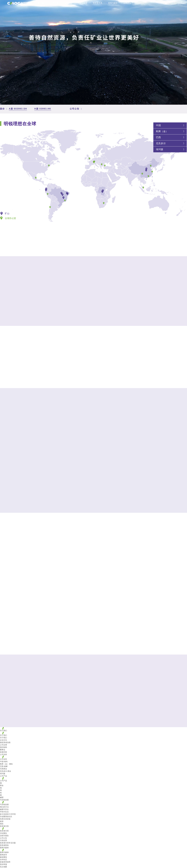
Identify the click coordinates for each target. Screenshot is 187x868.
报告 (2, 824)
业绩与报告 (4, 836)
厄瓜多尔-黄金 (5, 771)
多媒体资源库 (5, 862)
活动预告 (3, 833)
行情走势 (3, 840)
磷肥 (2, 797)
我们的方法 (4, 807)
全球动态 (3, 860)
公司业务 (55, 3)
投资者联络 (4, 845)
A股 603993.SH (18, 109)
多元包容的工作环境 (8, 814)
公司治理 (3, 745)
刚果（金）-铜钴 (6, 764)
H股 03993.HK (43, 109)
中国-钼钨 (4, 762)
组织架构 (3, 747)
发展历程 (3, 752)
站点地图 (3, 867)
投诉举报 (127, 3)
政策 (2, 821)
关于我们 (41, 3)
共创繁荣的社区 (6, 817)
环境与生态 (4, 812)
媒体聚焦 (3, 857)
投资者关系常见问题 (8, 843)
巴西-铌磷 (4, 766)
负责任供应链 (5, 819)
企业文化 (3, 740)
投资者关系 (98, 3)
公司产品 (68, 3)
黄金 (2, 785)
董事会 (3, 750)
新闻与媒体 (113, 3)
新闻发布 (3, 855)
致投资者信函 (5, 742)
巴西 (158, 137)
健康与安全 (4, 809)
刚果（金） (162, 131)
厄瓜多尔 (161, 143)
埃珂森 (160, 149)
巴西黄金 (3, 769)
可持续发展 (82, 3)
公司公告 (3, 838)
